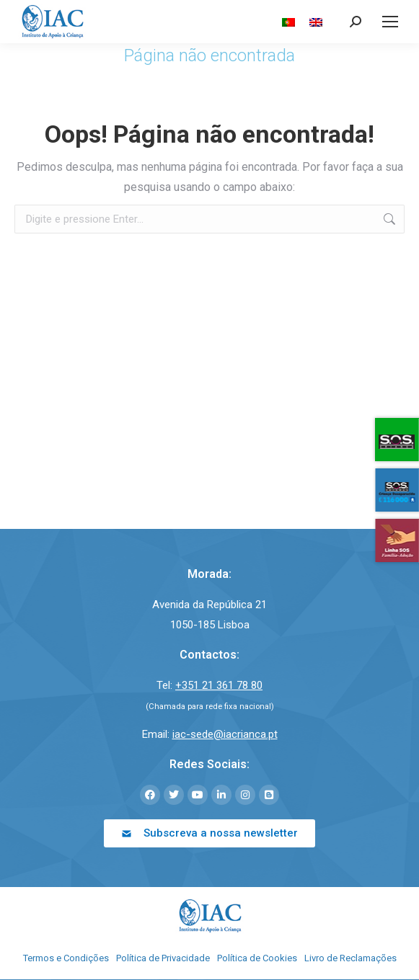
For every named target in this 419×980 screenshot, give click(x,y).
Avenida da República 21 (209, 605)
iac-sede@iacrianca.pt (225, 734)
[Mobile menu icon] (390, 22)
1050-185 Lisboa (210, 625)
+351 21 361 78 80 (219, 685)
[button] (209, 833)
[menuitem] (288, 22)
